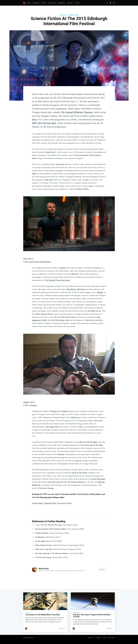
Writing (44, 3)
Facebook (98, 638)
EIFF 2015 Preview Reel (44, 123)
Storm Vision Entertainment (40, 262)
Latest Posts (91, 638)
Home (29, 3)
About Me (70, 3)
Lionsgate (33, 405)
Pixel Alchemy (111, 638)
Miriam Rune (44, 569)
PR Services (36, 3)
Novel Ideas (26, 638)
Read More (102, 570)
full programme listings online (52, 497)
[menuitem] (29, 3)
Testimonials (61, 3)
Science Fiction (73, 15)
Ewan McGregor (99, 479)
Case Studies (52, 3)
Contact (77, 3)
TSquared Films (50, 503)
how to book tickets (93, 494)
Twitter (104, 638)
